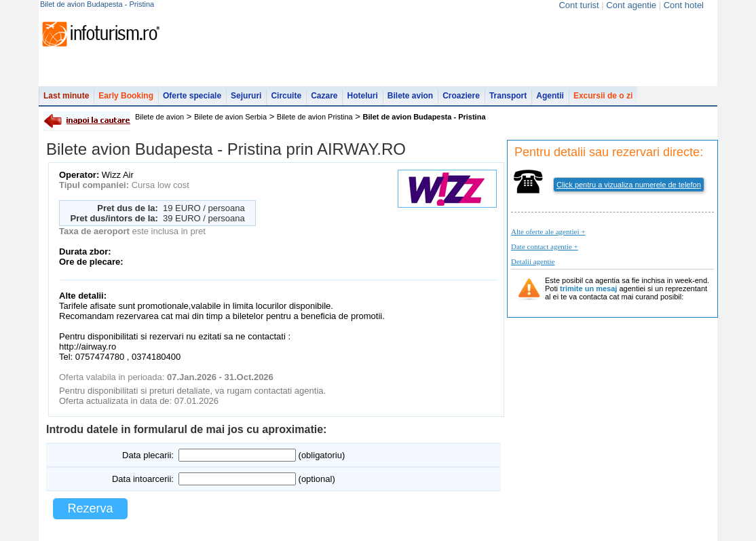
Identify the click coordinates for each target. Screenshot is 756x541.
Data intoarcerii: (143, 479)
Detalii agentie (533, 261)
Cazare (324, 96)
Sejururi (246, 96)
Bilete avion (410, 96)
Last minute (66, 96)
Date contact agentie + (545, 246)
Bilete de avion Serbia (230, 117)
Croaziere (461, 96)
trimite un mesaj (588, 288)
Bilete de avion (159, 117)
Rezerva (90, 508)
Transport (508, 96)
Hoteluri (362, 96)
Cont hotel (684, 5)
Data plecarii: (148, 455)
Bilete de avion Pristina (315, 117)
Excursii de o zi (603, 96)
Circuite (286, 96)
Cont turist (579, 5)
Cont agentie (631, 5)
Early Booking (126, 96)
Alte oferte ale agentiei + (548, 231)
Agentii (550, 96)
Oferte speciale (192, 96)
